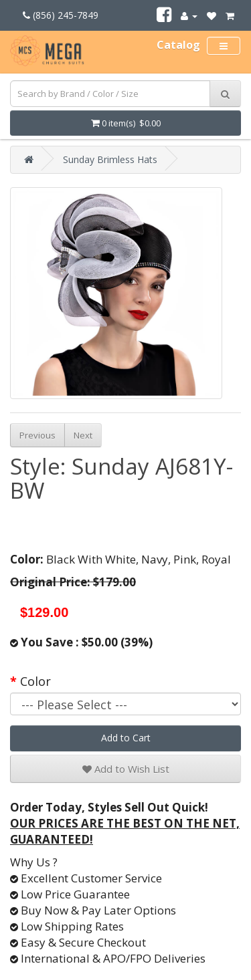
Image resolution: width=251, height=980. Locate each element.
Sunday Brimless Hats (110, 159)
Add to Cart (126, 738)
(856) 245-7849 (61, 15)
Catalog (178, 45)
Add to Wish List (126, 769)
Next (83, 435)
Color (35, 681)
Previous (37, 435)
